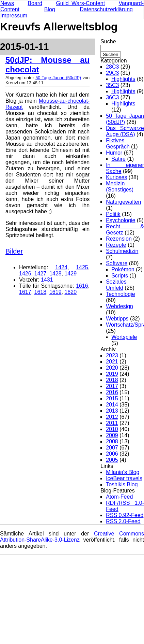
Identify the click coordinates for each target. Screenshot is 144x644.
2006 (112, 454)
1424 (61, 267)
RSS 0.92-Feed (125, 515)
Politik (113, 214)
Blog (50, 9)
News (7, 3)
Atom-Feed (119, 497)
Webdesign (119, 306)
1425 (82, 267)
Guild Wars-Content (80, 3)
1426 (25, 274)
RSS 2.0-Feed (123, 521)
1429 (70, 274)
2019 (112, 374)
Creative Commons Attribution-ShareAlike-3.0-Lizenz (72, 537)
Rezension (119, 239)
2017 (112, 386)
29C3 (112, 73)
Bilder (14, 251)
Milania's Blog (123, 472)
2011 (112, 423)
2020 (112, 368)
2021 (112, 362)
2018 (112, 380)
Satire (118, 159)
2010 (112, 429)
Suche (108, 41)
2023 (112, 355)
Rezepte (116, 245)
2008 (112, 441)
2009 (112, 435)
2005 (112, 460)
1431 (47, 280)
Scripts (120, 276)
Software (117, 263)
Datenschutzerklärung (106, 9)
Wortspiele (124, 337)
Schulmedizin (122, 251)
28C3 (112, 67)
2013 (112, 411)
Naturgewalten (123, 202)
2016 (112, 392)
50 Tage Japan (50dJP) (58, 78)
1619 (55, 292)
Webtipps (117, 319)
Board (35, 3)
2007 (112, 448)
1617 (25, 292)
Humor (114, 153)
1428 (55, 274)
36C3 (112, 97)
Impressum (14, 16)
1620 (70, 292)
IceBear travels (124, 478)
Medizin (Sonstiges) (120, 187)
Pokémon (123, 269)
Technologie (120, 294)
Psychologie (121, 220)
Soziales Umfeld (116, 285)
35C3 (112, 85)
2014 (112, 405)
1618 (40, 292)
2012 (112, 417)
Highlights (123, 79)
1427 (40, 274)
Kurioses (116, 177)
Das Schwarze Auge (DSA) (125, 131)
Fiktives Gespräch (118, 144)
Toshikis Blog (122, 484)
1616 (82, 286)
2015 (112, 398)
